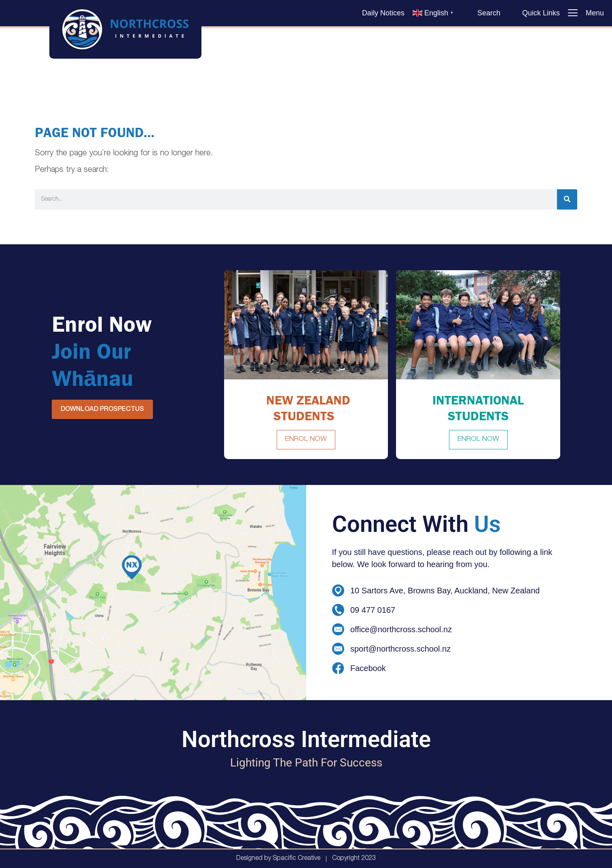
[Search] (567, 199)
